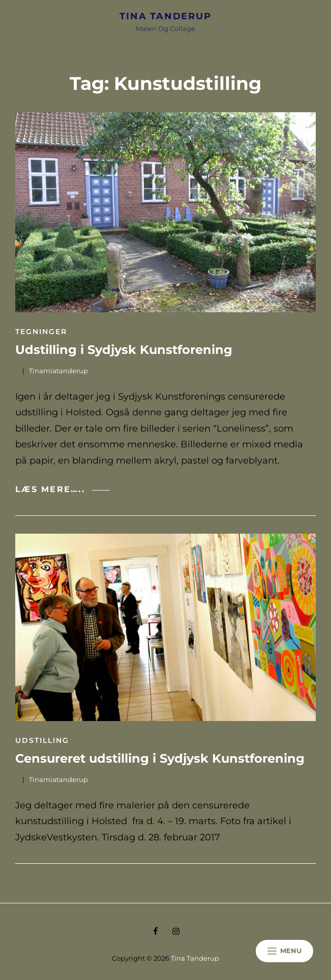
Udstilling (42, 740)
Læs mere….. (63, 489)
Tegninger (41, 332)
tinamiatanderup (58, 371)
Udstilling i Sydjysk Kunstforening (124, 350)
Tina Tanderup (165, 16)
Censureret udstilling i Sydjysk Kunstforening (160, 758)
